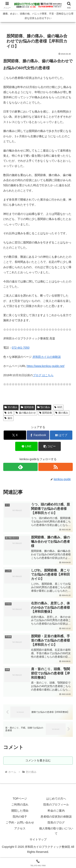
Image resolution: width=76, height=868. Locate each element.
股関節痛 (27, 407)
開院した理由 (20, 811)
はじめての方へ (56, 799)
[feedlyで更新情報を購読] (20, 467)
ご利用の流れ (20, 804)
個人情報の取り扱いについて (56, 831)
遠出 (8, 418)
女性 (8, 413)
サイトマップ (38, 839)
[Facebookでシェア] (38, 435)
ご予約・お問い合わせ (20, 822)
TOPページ (20, 799)
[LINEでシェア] (26, 446)
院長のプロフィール (56, 804)
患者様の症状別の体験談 (56, 817)
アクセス (20, 828)
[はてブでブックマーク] (61, 435)
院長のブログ (56, 822)
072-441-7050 (21, 348)
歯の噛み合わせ (26, 413)
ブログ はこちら (43, 375)
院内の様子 (20, 817)
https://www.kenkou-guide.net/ (45, 366)
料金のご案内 (56, 811)
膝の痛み (62, 413)
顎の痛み (44, 407)
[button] (50, 446)
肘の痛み (11, 407)
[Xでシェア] (15, 435)
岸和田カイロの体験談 (47, 357)
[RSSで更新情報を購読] (56, 467)
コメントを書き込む (38, 760)
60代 (58, 407)
